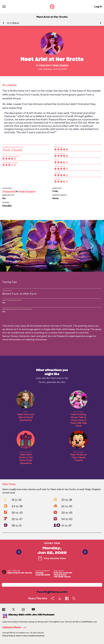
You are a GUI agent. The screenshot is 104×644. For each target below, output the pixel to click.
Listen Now (15, 628)
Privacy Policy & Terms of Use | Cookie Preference (23, 636)
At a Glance (13, 23)
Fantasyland (9, 191)
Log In (98, 7)
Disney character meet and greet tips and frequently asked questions (48, 336)
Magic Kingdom (60, 65)
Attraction (44, 65)
